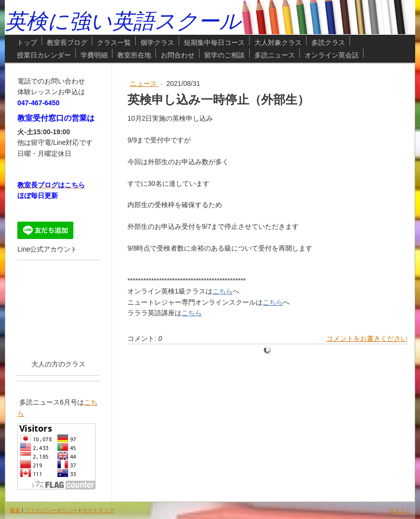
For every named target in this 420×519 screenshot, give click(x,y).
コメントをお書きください (367, 338)
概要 (15, 510)
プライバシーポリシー (51, 510)
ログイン (400, 510)
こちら (223, 291)
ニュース (144, 84)
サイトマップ (98, 510)
